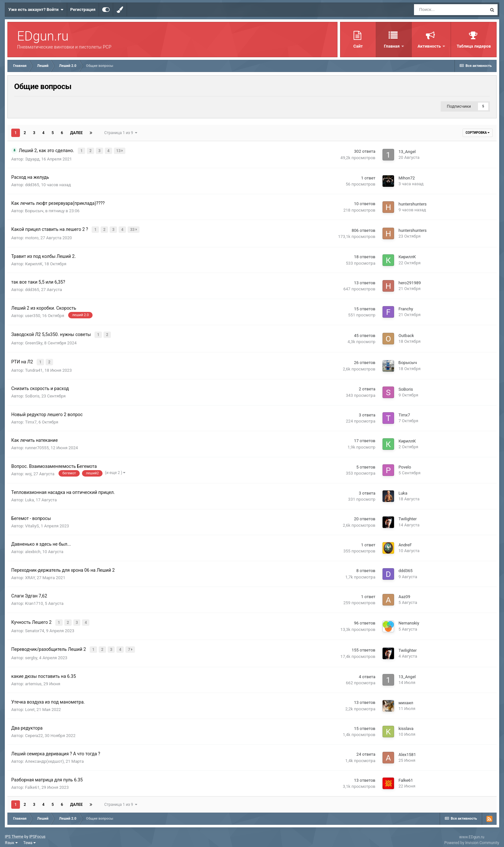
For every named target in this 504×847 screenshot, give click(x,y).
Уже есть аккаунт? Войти (36, 10)
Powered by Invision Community (472, 837)
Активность (430, 46)
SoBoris (32, 393)
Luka (30, 497)
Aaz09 (405, 593)
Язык (11, 838)
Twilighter (408, 516)
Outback (406, 334)
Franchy (406, 307)
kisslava (406, 723)
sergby (31, 653)
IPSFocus (37, 832)
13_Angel (407, 151)
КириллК (34, 262)
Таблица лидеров (474, 46)
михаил (406, 697)
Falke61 (32, 782)
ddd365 (32, 184)
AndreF (405, 541)
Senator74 (35, 626)
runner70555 (37, 445)
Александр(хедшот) (45, 756)
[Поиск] (450, 10)
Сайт (358, 46)
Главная (392, 46)
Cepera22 (34, 730)
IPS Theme (14, 832)
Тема (30, 838)
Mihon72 (407, 177)
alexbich (33, 548)
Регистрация (83, 9)
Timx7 (31, 419)
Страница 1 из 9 (121, 133)
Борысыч (34, 210)
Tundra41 (34, 367)
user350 (33, 314)
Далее (76, 133)
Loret (30, 704)
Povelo (405, 464)
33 (134, 229)
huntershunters (413, 203)
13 (120, 150)
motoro (32, 237)
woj (28, 470)
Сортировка (478, 133)
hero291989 (410, 281)
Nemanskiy (409, 619)
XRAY (30, 574)
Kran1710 (34, 600)
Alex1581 (407, 749)
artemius (33, 678)
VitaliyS (32, 522)
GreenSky (34, 341)
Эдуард (32, 158)
